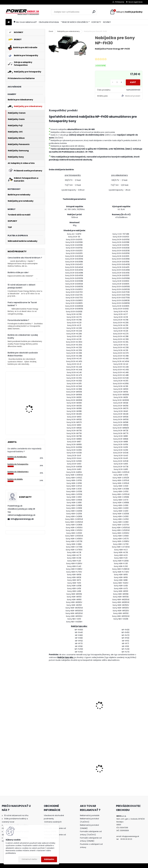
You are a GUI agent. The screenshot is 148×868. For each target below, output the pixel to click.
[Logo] (23, 12)
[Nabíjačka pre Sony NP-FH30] (68, 46)
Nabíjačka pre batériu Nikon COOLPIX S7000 (93, 776)
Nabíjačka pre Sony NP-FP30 (94, 705)
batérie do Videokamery (18, 472)
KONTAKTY (96, 22)
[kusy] (116, 82)
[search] (94, 12)
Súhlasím (49, 859)
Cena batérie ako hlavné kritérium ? (25, 258)
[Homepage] (9, 22)
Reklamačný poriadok (90, 815)
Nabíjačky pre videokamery (68, 31)
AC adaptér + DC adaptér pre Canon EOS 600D (63, 773)
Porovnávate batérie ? (18, 320)
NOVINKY (107, 22)
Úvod (51, 31)
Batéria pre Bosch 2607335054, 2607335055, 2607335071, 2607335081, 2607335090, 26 (29, 418)
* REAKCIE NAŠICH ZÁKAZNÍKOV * (75, 22)
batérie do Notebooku (17, 457)
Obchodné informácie (49, 22)
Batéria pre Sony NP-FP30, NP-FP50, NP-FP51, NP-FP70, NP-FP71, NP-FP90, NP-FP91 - (63, 711)
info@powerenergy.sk (22, 519)
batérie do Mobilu (15, 479)
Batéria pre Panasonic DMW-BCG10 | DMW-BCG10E (127, 774)
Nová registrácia (135, 2)
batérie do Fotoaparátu (18, 464)
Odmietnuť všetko (29, 859)
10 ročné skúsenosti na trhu (16, 815)
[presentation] (50, 703)
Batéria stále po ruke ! (18, 272)
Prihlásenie (120, 2)
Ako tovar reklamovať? (25, 22)
